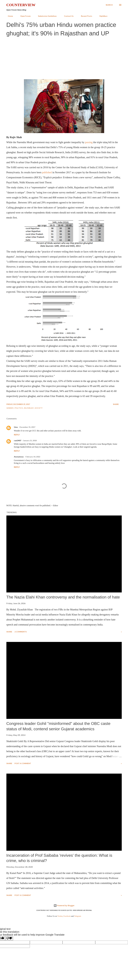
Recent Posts (85, 16)
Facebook (67, 916)
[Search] (109, 5)
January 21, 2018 (30, 440)
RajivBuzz (102, 16)
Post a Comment (23, 763)
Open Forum (24, 16)
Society (39, 408)
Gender (10, 408)
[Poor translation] (9, 938)
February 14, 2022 (33, 457)
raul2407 (18, 440)
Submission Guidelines (46, 16)
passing (89, 142)
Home (9, 16)
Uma (16, 427)
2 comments (21, 632)
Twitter (60, 916)
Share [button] (116, 404)
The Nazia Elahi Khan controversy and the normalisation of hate (63, 597)
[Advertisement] (64, 58)
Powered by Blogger (64, 905)
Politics (19, 408)
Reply (17, 435)
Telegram (78, 916)
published (47, 172)
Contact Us (67, 16)
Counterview (21, 5)
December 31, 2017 (27, 427)
